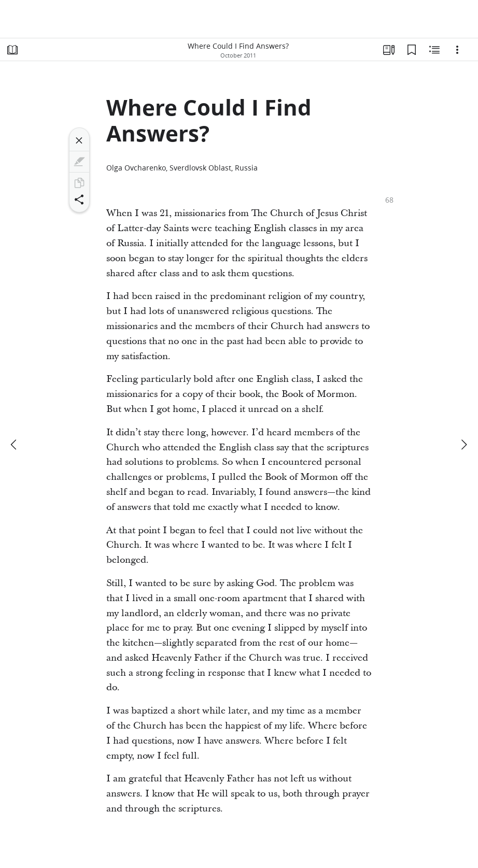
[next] (463, 445)
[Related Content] (434, 50)
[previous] (15, 445)
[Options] (457, 50)
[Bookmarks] (412, 50)
